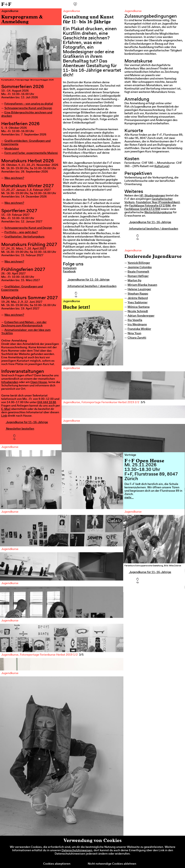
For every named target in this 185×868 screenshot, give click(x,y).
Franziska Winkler (139, 329)
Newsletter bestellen (18, 429)
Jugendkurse (133, 251)
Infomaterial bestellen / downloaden (90, 286)
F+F (6, 4)
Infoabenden (10, 382)
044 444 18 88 (47, 403)
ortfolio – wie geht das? (22, 233)
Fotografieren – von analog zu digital (29, 104)
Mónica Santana (139, 307)
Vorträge (130, 455)
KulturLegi (161, 166)
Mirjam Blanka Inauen (142, 285)
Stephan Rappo (138, 294)
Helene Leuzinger (139, 290)
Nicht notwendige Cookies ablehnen (112, 864)
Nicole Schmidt (138, 312)
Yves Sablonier (138, 303)
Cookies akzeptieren (57, 864)
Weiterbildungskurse (158, 213)
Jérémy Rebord (138, 298)
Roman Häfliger (138, 276)
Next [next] (175, 491)
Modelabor (12, 149)
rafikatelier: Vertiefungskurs (26, 237)
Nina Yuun (134, 334)
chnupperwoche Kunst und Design (29, 228)
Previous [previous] (72, 491)
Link (4, 416)
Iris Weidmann (137, 325)
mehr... (129, 498)
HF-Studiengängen (152, 196)
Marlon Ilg (134, 281)
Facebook (69, 272)
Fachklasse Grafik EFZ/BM (142, 209)
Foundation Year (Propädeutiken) (158, 203)
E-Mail (6, 409)
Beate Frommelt (138, 272)
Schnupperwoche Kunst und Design (28, 108)
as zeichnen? (16, 178)
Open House (39, 382)
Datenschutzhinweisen (77, 851)
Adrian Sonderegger (141, 316)
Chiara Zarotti (137, 338)
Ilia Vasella (135, 320)
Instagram (70, 268)
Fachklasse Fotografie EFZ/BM (150, 206)
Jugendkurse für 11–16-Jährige (25, 422)
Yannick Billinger (139, 263)
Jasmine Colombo (140, 268)
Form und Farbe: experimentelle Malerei (31, 153)
